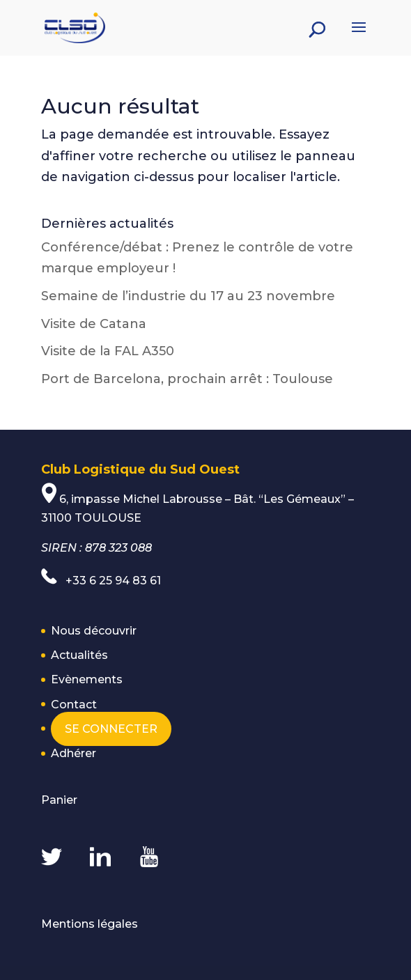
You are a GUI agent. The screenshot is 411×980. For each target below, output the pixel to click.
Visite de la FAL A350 (108, 351)
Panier (59, 800)
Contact (74, 705)
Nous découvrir (94, 631)
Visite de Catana (94, 324)
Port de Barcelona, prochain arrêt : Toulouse (187, 379)
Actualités (79, 655)
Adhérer (73, 753)
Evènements (87, 679)
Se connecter (111, 729)
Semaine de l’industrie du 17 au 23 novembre (188, 296)
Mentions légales (90, 924)
